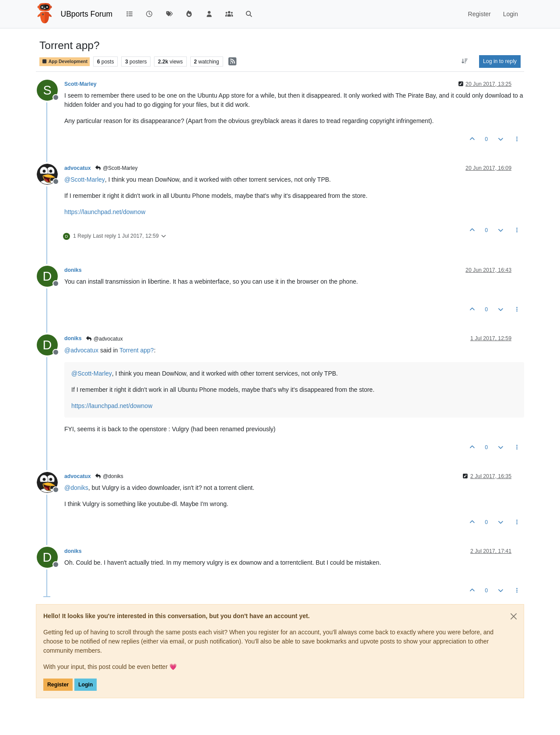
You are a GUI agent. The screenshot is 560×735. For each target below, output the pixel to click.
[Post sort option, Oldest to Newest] (465, 61)
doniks (73, 270)
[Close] (514, 616)
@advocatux (104, 339)
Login (86, 685)
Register (58, 685)
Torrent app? (137, 350)
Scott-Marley (80, 84)
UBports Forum (87, 14)
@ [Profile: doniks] (76, 488)
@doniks (109, 476)
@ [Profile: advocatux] (81, 350)
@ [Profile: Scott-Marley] (85, 179)
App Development (65, 61)
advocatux (78, 168)
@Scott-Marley (116, 168)
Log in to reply (500, 61)
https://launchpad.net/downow (105, 212)
